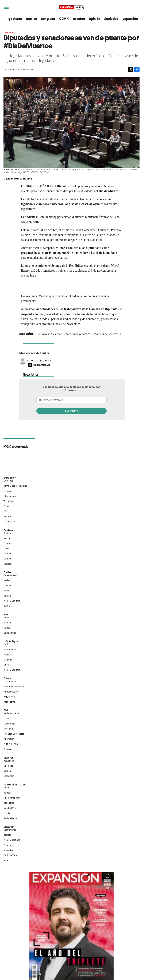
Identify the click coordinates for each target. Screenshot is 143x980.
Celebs (7, 628)
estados (79, 19)
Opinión (7, 559)
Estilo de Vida (10, 855)
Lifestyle (8, 813)
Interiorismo (9, 702)
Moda (6, 591)
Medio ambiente (11, 713)
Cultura (7, 606)
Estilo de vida (10, 633)
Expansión (10, 478)
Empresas (8, 481)
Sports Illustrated (15, 785)
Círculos (7, 586)
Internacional (10, 496)
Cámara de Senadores (108, 334)
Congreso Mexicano (51, 334)
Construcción (10, 681)
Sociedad (111, 19)
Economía (8, 491)
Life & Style (11, 641)
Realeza (7, 580)
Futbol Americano (12, 798)
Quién (7, 572)
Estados (7, 554)
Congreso (10, 32)
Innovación (9, 739)
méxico (32, 19)
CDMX (64, 19)
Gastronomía (10, 830)
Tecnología (9, 501)
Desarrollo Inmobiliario (14, 687)
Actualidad (9, 761)
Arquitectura (9, 697)
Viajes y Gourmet (12, 601)
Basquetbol (9, 803)
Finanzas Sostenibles (14, 734)
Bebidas (7, 835)
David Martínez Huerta (40, 360)
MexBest (9, 827)
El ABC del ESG (11, 744)
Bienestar (8, 850)
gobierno (15, 19)
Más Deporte (10, 808)
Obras (6, 506)
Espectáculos (10, 575)
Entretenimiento (11, 650)
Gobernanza (9, 724)
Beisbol (7, 793)
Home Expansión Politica (15, 486)
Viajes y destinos (12, 840)
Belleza (7, 596)
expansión (130, 19)
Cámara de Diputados (78, 334)
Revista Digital (10, 818)
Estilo (6, 644)
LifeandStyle (9, 522)
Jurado (7, 860)
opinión (95, 19)
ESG (5, 511)
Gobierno (8, 533)
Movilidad (8, 729)
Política (8, 530)
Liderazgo (8, 766)
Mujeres (7, 517)
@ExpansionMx (41, 365)
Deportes (8, 655)
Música (7, 665)
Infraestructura (11, 692)
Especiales (9, 776)
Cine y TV (8, 660)
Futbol (6, 788)
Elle (6, 614)
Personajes (9, 845)
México (7, 538)
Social (6, 719)
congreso (48, 19)
